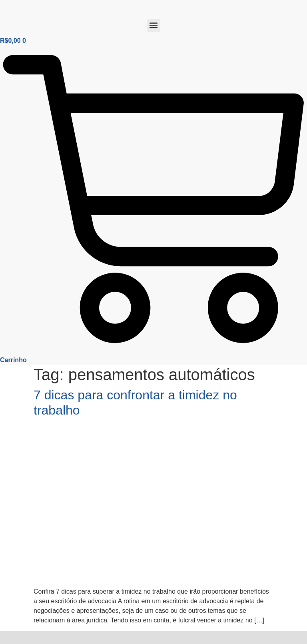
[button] (154, 25)
